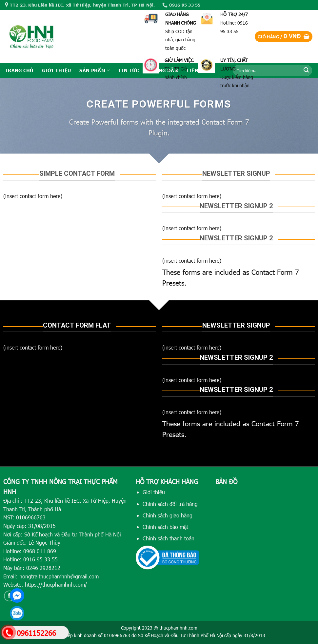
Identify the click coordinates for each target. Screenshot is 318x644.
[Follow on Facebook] (9, 596)
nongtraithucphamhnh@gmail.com (59, 576)
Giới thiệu (154, 492)
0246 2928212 (43, 568)
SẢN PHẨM (95, 70)
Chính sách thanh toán (169, 538)
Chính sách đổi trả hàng (170, 504)
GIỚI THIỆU (57, 70)
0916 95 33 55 (40, 559)
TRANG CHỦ (19, 70)
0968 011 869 (40, 551)
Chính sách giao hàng (168, 515)
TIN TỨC (129, 70)
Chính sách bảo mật (165, 527)
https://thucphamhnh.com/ (56, 584)
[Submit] (306, 70)
